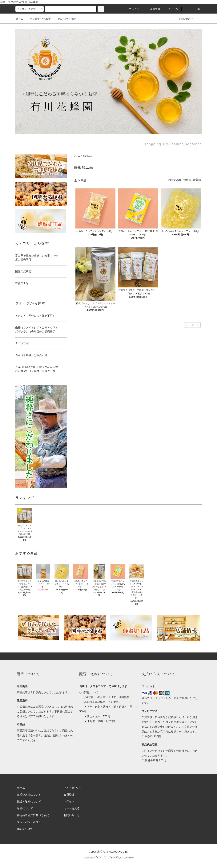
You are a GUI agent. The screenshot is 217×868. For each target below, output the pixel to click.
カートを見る (72, 808)
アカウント (133, 9)
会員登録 (153, 9)
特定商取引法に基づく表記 (33, 815)
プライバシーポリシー (30, 822)
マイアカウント (73, 788)
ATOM (28, 829)
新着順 (197, 180)
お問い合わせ (184, 19)
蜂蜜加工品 (87, 156)
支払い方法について (29, 795)
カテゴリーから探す (38, 19)
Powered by (108, 858)
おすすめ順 (175, 180)
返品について (25, 808)
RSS (20, 829)
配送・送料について (29, 801)
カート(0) (192, 9)
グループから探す (65, 19)
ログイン (171, 9)
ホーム (20, 19)
